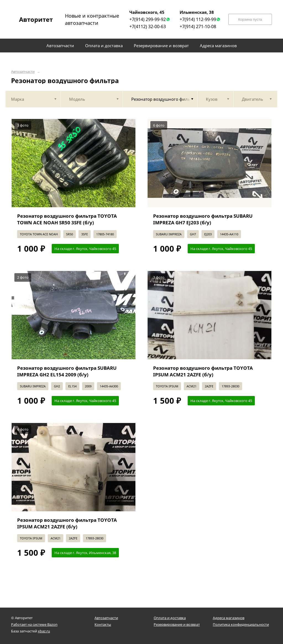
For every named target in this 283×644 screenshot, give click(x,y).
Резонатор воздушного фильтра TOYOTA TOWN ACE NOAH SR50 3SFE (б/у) (67, 219)
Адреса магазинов (229, 618)
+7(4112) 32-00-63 (148, 26)
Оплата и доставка (170, 618)
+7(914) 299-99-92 (148, 19)
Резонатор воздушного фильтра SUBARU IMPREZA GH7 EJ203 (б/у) (203, 219)
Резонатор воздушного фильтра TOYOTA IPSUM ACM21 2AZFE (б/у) (203, 371)
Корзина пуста (250, 19)
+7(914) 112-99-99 (198, 19)
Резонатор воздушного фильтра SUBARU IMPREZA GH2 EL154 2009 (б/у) (67, 371)
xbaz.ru (44, 631)
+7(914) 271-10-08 (198, 26)
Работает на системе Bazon (34, 624)
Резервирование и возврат (177, 624)
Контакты (103, 624)
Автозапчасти (23, 72)
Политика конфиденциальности (241, 624)
